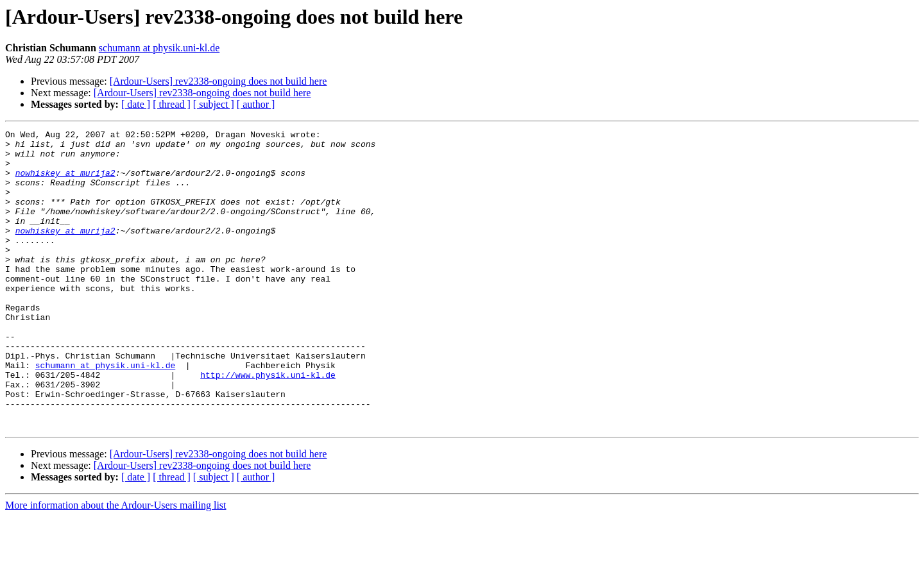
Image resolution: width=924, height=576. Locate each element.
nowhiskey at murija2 (65, 182)
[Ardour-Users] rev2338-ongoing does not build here (218, 81)
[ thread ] (172, 104)
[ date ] (136, 104)
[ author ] (256, 104)
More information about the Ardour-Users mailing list (116, 565)
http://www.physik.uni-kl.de (268, 425)
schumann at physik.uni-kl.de (159, 48)
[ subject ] (214, 104)
